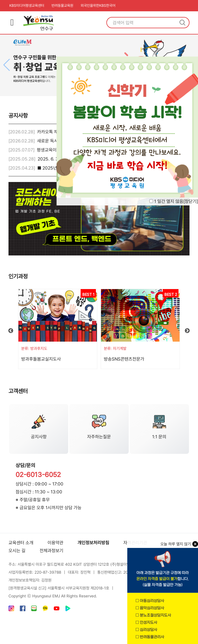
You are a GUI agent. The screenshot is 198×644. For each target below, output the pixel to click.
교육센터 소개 (21, 543)
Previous (11, 331)
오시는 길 (17, 551)
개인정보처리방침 (93, 543)
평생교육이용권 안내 (55, 150)
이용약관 (55, 543)
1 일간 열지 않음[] (176, 201)
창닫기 (191, 201)
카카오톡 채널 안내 (54, 132)
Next (187, 331)
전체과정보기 (51, 551)
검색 (182, 23)
